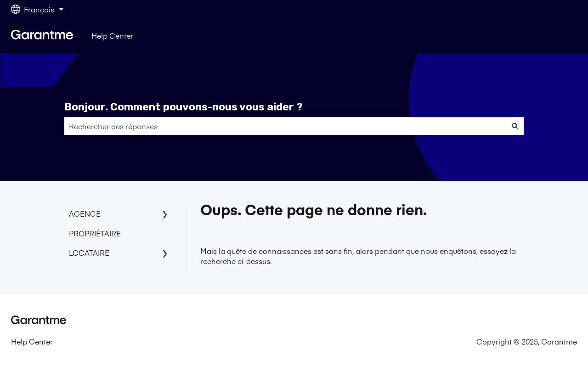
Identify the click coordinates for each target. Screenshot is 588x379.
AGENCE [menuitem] (85, 213)
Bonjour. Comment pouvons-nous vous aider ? (184, 107)
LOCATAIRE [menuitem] (89, 253)
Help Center (112, 35)
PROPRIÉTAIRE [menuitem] (95, 233)
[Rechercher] (515, 126)
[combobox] (285, 126)
